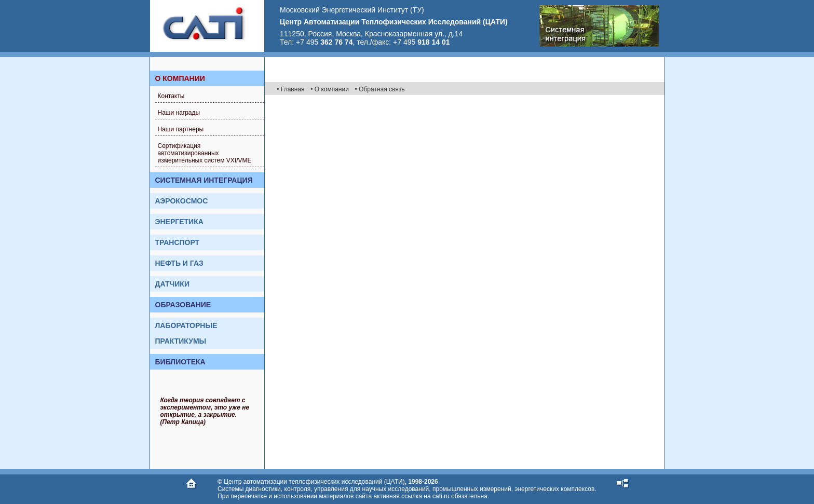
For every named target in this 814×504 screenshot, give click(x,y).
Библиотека (180, 362)
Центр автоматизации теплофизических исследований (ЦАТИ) (314, 482)
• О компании (330, 89)
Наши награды (179, 113)
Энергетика (179, 222)
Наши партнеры (181, 129)
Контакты (171, 96)
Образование (183, 305)
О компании (180, 78)
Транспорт (178, 242)
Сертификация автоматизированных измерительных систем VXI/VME (205, 153)
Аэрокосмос (182, 201)
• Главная (290, 89)
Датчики (172, 284)
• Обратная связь (380, 89)
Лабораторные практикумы (186, 333)
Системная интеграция (204, 180)
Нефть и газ (179, 263)
